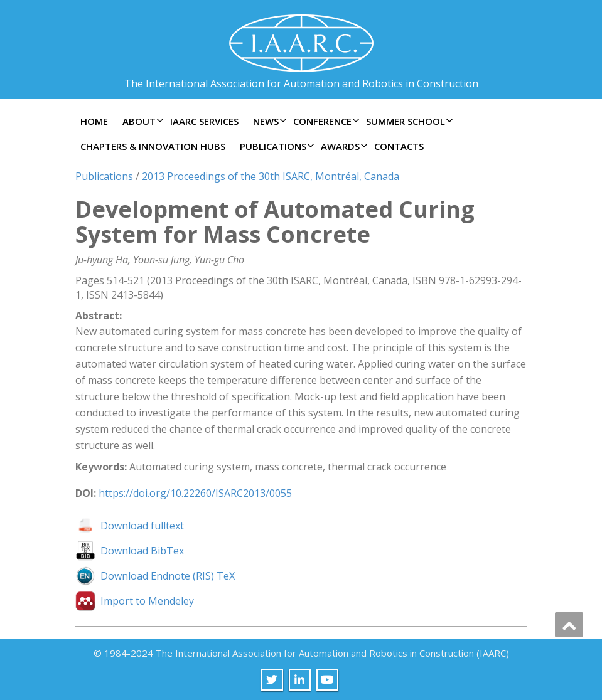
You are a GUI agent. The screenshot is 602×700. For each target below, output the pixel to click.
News (268, 121)
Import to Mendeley (147, 601)
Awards (343, 146)
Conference (325, 121)
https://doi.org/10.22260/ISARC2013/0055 (195, 493)
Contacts (399, 146)
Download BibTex (142, 551)
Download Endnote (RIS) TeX (168, 576)
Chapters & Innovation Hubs (153, 146)
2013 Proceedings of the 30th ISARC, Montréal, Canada (271, 176)
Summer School (408, 121)
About (142, 121)
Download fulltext (142, 526)
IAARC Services (204, 121)
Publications (276, 146)
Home (94, 121)
